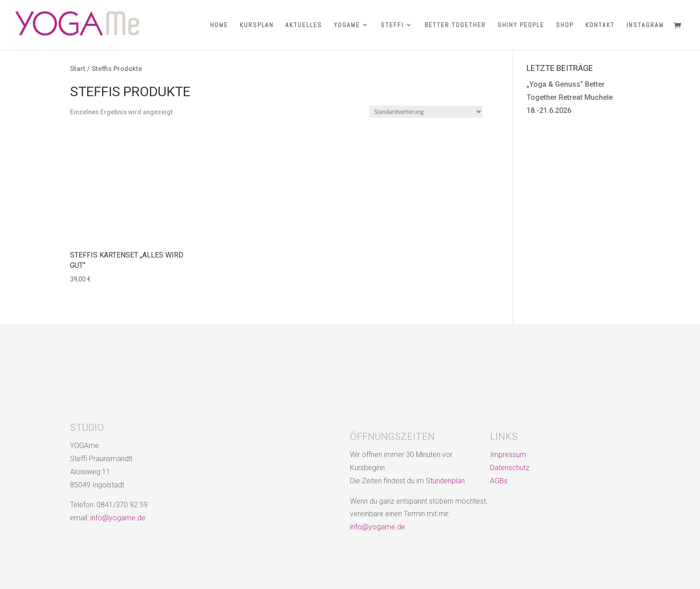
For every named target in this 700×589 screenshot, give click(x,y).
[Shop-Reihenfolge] (426, 112)
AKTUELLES (304, 25)
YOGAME (347, 25)
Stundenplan (445, 481)
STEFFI (392, 25)
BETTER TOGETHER (455, 25)
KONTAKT (600, 25)
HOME (219, 25)
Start (78, 69)
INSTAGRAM (645, 25)
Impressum (508, 455)
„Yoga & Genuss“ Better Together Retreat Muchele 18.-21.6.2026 (570, 97)
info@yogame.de (118, 518)
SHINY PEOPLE (521, 25)
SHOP (565, 25)
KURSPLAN (257, 25)
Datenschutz (510, 468)
